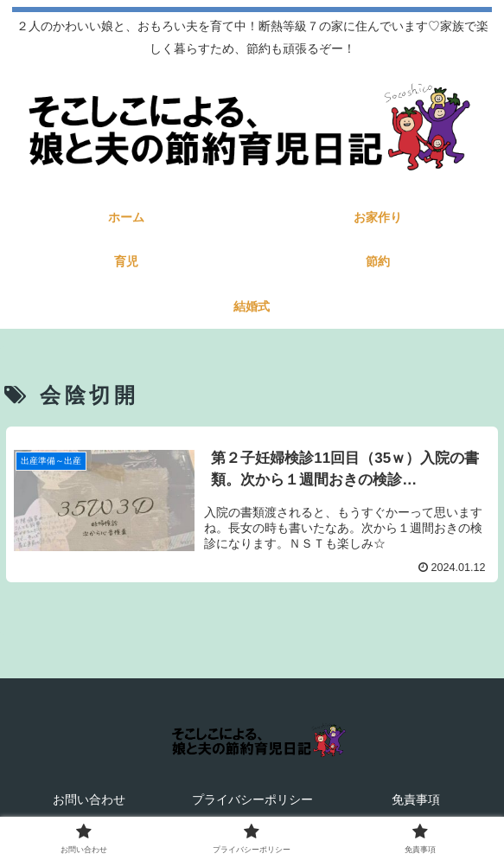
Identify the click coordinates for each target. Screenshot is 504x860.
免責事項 (416, 799)
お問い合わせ (89, 799)
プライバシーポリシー (252, 799)
